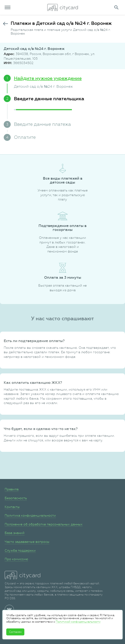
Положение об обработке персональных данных (44, 524)
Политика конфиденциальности (30, 515)
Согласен (15, 632)
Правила (12, 489)
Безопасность (16, 498)
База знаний (15, 533)
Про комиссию (16, 559)
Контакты (12, 507)
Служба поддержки (20, 550)
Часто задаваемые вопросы (27, 542)
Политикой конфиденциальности (78, 622)
